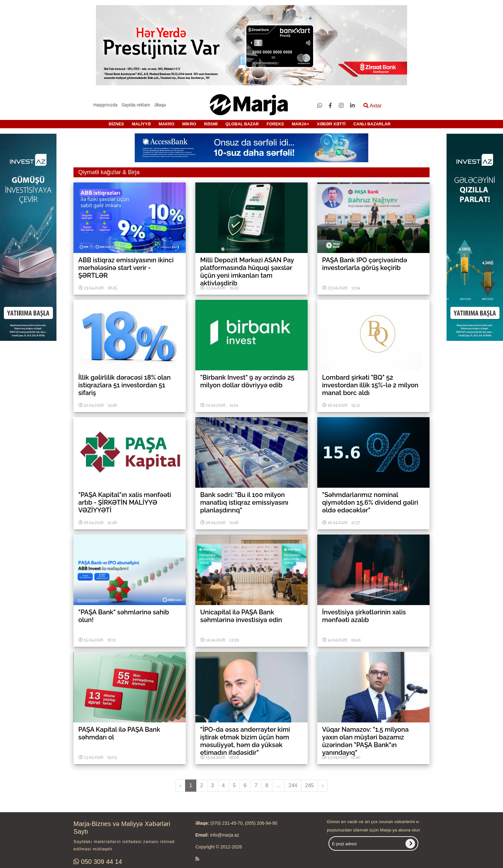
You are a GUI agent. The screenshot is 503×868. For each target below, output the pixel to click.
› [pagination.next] (323, 785)
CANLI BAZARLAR (372, 124)
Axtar (373, 106)
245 (309, 785)
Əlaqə (160, 105)
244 (293, 785)
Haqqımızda (105, 105)
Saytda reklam (136, 105)
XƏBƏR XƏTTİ (331, 124)
